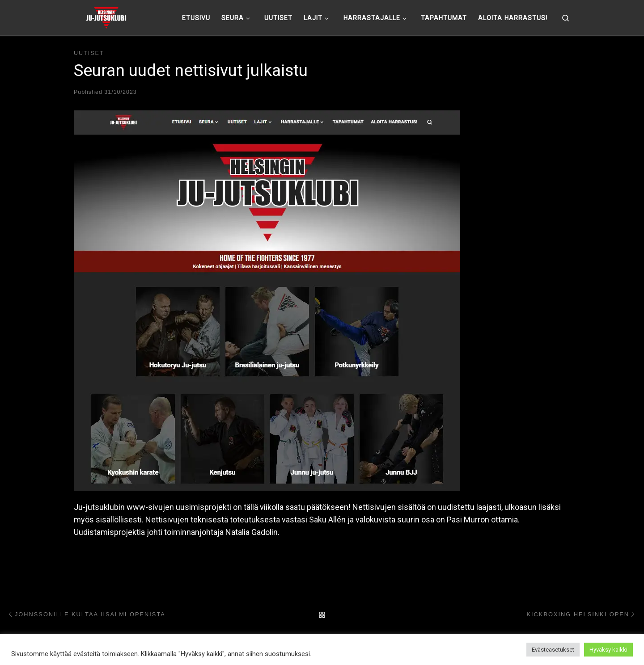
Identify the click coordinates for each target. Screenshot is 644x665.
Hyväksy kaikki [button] (608, 650)
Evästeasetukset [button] (553, 650)
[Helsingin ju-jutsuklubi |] (106, 17)
